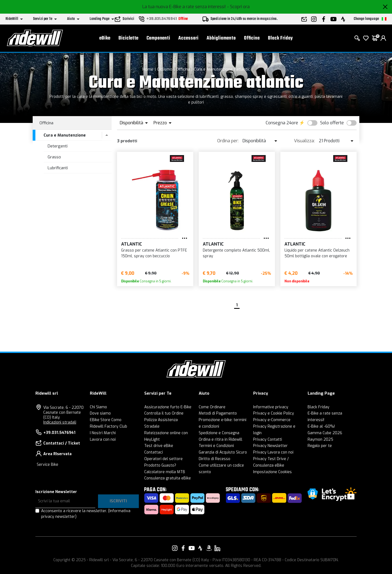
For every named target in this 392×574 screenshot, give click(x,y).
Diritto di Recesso (215, 459)
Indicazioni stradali (60, 422)
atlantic (243, 69)
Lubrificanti (58, 168)
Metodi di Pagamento (218, 413)
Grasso (54, 157)
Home (148, 69)
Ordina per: (228, 141)
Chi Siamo (98, 407)
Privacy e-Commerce (272, 420)
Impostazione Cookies (272, 472)
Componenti (158, 38)
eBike (105, 38)
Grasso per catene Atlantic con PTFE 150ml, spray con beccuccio (154, 253)
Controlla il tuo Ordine (164, 413)
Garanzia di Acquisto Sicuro (223, 452)
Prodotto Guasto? (160, 465)
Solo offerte (332, 123)
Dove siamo (100, 413)
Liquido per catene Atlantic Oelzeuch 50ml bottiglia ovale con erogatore (317, 253)
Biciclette (128, 38)
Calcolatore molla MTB (165, 472)
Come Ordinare (212, 407)
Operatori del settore (163, 459)
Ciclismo (165, 69)
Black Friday (280, 38)
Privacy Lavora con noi (273, 452)
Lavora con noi (103, 439)
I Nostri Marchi (103, 433)
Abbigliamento (221, 38)
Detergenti (58, 146)
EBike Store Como (106, 420)
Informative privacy (271, 407)
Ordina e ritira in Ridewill (220, 439)
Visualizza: (304, 141)
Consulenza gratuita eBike (168, 478)
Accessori (188, 38)
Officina (252, 38)
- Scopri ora (238, 7)
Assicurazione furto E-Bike (168, 407)
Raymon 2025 (320, 439)
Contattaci (154, 452)
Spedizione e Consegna (219, 433)
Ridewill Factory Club (108, 426)
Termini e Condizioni (216, 446)
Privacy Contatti (268, 439)
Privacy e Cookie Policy (274, 413)
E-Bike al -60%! (321, 426)
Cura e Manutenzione (213, 69)
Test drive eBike (159, 446)
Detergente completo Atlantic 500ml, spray (236, 253)
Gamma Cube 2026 (325, 433)
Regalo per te (320, 446)
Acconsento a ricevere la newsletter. (86, 514)
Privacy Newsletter (270, 446)
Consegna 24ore (282, 123)
